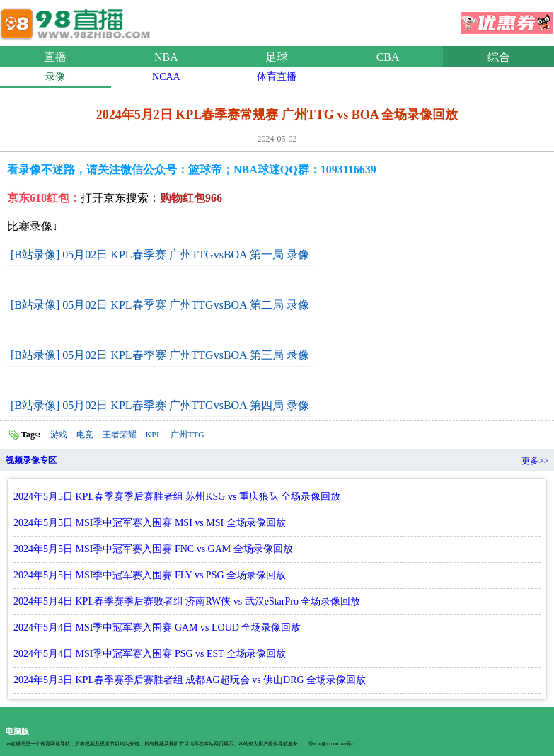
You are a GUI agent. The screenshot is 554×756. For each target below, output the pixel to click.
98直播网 (78, 21)
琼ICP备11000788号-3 (331, 744)
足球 (277, 57)
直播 (55, 57)
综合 (499, 57)
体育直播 (277, 77)
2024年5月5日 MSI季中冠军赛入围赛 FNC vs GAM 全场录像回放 (153, 549)
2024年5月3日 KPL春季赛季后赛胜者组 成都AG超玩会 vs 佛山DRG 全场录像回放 (190, 680)
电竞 (85, 435)
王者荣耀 (120, 435)
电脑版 (17, 731)
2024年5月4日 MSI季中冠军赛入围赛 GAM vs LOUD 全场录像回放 (157, 628)
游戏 (59, 435)
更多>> (535, 461)
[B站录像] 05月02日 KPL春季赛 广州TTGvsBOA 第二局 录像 (160, 305)
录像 (55, 77)
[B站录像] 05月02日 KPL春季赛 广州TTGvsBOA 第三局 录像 (160, 355)
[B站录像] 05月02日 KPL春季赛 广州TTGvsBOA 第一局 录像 (160, 254)
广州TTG (187, 435)
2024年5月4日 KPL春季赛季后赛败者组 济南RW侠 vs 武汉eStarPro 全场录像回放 (187, 601)
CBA (388, 57)
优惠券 (507, 18)
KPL (154, 435)
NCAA (166, 77)
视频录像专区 (31, 460)
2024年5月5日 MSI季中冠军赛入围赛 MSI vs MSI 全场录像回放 (150, 523)
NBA (166, 57)
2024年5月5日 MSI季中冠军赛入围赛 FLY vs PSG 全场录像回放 (150, 575)
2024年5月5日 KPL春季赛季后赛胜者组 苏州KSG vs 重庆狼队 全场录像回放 (177, 497)
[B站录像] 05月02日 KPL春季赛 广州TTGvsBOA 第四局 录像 (160, 405)
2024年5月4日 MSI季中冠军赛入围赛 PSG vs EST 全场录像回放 (150, 654)
